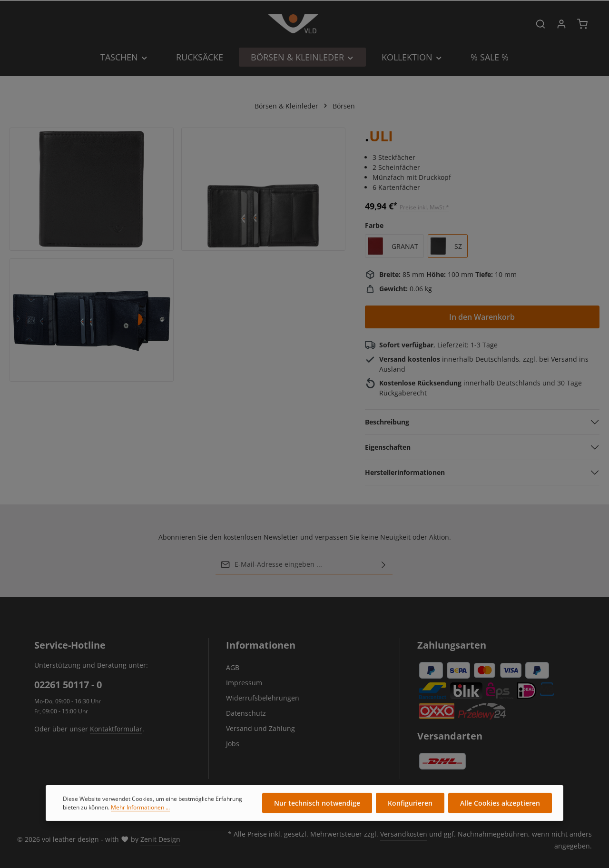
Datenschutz (246, 713)
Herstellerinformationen (405, 472)
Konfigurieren (410, 810)
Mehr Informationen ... (140, 814)
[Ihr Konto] (561, 24)
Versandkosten (404, 834)
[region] (178, 255)
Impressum (244, 683)
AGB (233, 667)
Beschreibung (387, 422)
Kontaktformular (116, 729)
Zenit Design (160, 839)
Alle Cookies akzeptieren (500, 810)
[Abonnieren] (383, 564)
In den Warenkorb (482, 317)
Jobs (233, 744)
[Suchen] (540, 24)
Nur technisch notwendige (317, 810)
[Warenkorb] (582, 24)
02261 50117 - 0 (68, 685)
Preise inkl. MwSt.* (424, 207)
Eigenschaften (388, 447)
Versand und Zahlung (260, 728)
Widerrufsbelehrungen (263, 698)
